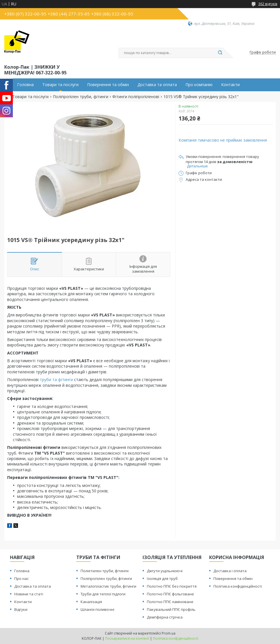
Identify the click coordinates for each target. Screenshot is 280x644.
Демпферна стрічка (165, 617)
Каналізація (91, 602)
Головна (25, 85)
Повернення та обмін (108, 85)
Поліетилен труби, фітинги (105, 571)
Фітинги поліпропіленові (136, 97)
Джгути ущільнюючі (165, 571)
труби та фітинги (56, 380)
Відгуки (21, 609)
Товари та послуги (60, 85)
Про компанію (199, 85)
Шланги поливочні (97, 609)
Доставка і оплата (230, 571)
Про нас (21, 578)
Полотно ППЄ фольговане (170, 594)
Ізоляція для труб (162, 578)
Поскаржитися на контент (127, 638)
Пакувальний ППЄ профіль (171, 609)
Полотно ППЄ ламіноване (170, 602)
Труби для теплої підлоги (103, 594)
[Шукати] (220, 53)
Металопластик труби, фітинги (108, 586)
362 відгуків (268, 4)
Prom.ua (169, 633)
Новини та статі (29, 594)
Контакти (230, 85)
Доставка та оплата (157, 85)
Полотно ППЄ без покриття (172, 586)
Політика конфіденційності (238, 586)
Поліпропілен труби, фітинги (81, 97)
